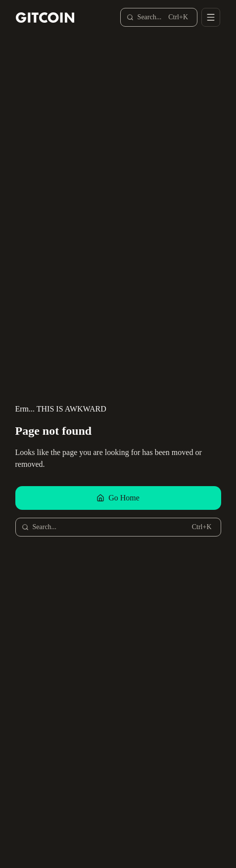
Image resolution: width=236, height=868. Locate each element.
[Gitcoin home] (45, 18)
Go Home (118, 498)
